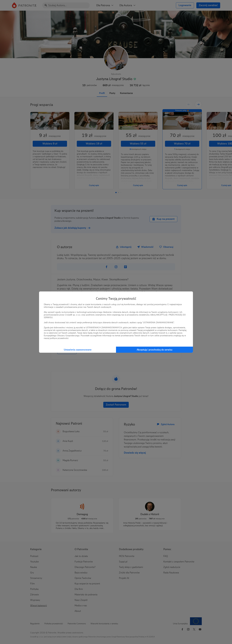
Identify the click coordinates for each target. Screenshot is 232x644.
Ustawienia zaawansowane (78, 350)
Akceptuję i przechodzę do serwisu (155, 350)
